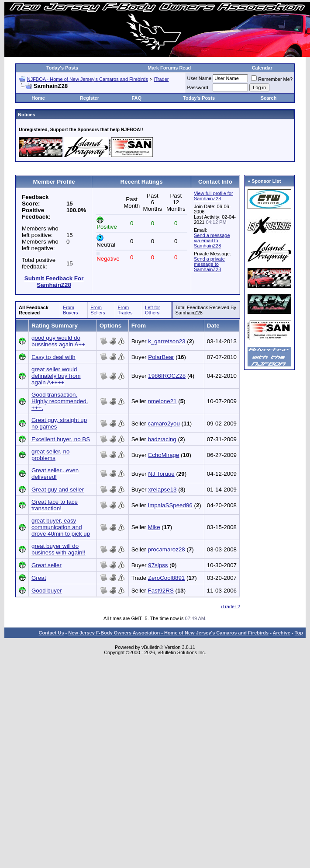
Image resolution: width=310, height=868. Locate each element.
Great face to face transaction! (55, 505)
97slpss (158, 565)
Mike (154, 527)
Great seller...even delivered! (55, 474)
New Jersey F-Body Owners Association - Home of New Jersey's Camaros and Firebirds (168, 633)
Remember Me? (272, 79)
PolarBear (161, 357)
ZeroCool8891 (166, 578)
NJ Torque (161, 474)
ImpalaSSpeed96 (170, 505)
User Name (200, 78)
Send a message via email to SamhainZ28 (212, 241)
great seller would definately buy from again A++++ (56, 376)
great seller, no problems (50, 455)
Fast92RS (161, 591)
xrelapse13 (162, 490)
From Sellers (98, 310)
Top (299, 633)
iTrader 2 (231, 607)
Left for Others (152, 310)
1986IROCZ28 (167, 376)
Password (198, 87)
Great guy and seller (58, 490)
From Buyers (70, 310)
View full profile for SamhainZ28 (214, 196)
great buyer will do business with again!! (59, 549)
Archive (282, 633)
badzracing (162, 439)
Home (38, 98)
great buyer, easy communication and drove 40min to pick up (61, 527)
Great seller (46, 565)
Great (39, 578)
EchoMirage (164, 455)
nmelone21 (162, 401)
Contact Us (51, 633)
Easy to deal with (53, 357)
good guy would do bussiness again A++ (58, 341)
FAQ (136, 98)
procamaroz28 (167, 549)
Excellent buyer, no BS (61, 439)
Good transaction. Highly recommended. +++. (60, 401)
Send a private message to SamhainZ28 (209, 264)
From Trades (125, 310)
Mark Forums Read (169, 68)
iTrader (161, 79)
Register (90, 98)
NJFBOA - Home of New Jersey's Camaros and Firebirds (88, 79)
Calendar (262, 68)
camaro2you (164, 424)
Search (269, 98)
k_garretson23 (167, 341)
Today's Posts (62, 68)
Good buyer (47, 591)
